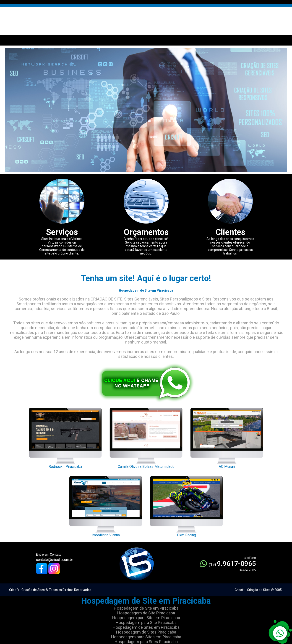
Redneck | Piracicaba (65, 437)
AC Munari (227, 437)
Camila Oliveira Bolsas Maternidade (146, 437)
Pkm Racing (186, 505)
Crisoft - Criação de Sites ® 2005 (258, 590)
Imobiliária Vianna (106, 505)
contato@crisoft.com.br (55, 560)
